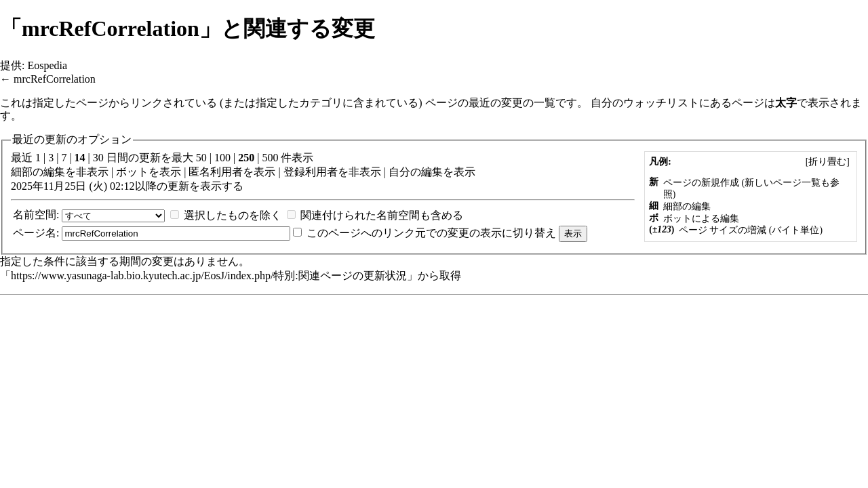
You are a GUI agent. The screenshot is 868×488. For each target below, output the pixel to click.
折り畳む (827, 162)
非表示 (92, 172)
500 (270, 158)
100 (222, 158)
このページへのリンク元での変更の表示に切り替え (431, 233)
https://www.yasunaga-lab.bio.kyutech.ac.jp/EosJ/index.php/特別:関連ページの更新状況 (209, 276)
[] (827, 162)
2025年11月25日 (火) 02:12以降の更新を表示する (127, 186)
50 (201, 158)
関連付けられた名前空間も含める (382, 215)
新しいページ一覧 (783, 183)
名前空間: (36, 215)
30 (98, 158)
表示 (170, 172)
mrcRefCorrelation (55, 79)
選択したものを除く (233, 215)
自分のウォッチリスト (645, 103)
